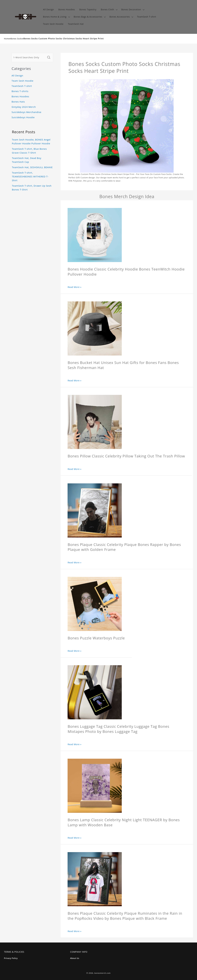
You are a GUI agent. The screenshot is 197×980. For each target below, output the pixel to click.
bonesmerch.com (102, 973)
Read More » (74, 287)
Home (7, 39)
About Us (75, 958)
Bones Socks (17, 39)
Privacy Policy (11, 958)
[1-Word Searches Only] (29, 57)
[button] (109, 10)
